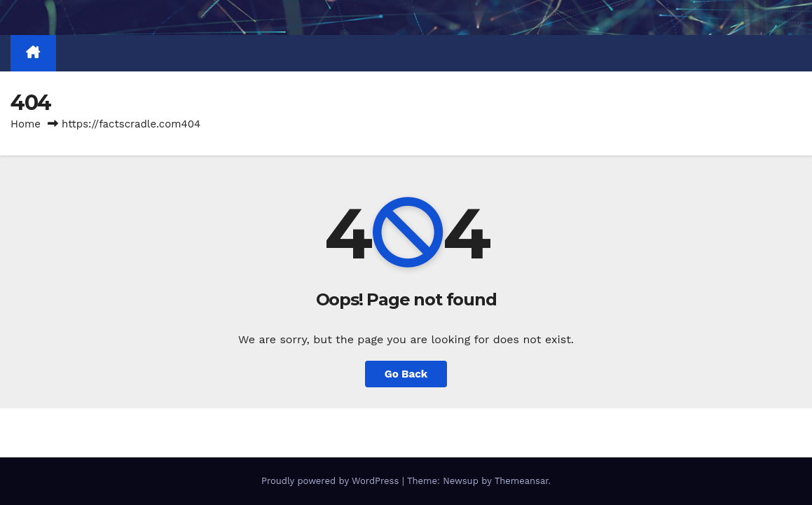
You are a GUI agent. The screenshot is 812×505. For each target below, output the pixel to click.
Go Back (406, 374)
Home (26, 124)
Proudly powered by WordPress (332, 481)
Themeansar (522, 481)
